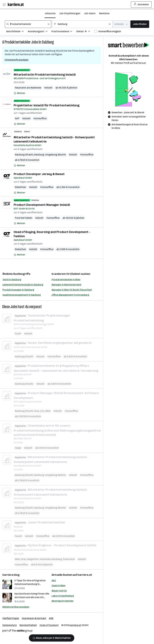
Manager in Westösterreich (66, 285)
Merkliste (104, 13)
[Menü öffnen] (4, 5)
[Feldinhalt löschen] (49, 24)
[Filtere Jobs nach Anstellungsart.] (40, 32)
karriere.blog (11, 575)
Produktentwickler (18, 42)
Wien (48, 411)
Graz (37, 411)
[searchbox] (28, 24)
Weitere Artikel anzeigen (16, 607)
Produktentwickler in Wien (66, 280)
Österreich (69, 559)
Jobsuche (50, 13)
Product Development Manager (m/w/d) (42, 205)
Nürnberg (57, 559)
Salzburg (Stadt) (24, 155)
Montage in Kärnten (62, 601)
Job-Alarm (90, 13)
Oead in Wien (59, 586)
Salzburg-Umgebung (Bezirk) (50, 155)
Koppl (18, 448)
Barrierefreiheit (28, 625)
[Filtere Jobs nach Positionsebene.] (64, 32)
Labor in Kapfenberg (63, 596)
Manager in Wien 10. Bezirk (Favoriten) (72, 290)
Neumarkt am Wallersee (28, 88)
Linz (42, 411)
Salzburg (48, 42)
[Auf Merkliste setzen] (19, 93)
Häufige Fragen (11, 618)
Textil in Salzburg (12, 280)
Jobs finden (140, 24)
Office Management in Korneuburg (70, 295)
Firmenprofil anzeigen (17, 60)
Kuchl (18, 333)
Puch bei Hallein (24, 218)
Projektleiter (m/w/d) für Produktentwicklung (47, 105)
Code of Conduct (49, 625)
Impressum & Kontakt (34, 618)
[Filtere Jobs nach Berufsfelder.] (17, 32)
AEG (54, 580)
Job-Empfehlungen (70, 13)
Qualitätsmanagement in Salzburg (22, 295)
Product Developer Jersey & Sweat (39, 174)
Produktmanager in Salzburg (18, 290)
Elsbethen (20, 187)
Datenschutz (10, 625)
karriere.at (85, 575)
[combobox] (28, 24)
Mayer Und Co (59, 591)
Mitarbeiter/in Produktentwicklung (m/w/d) (45, 75)
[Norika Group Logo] (17, 631)
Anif (17, 118)
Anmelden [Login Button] (141, 5)
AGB (51, 618)
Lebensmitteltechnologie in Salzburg (23, 285)
